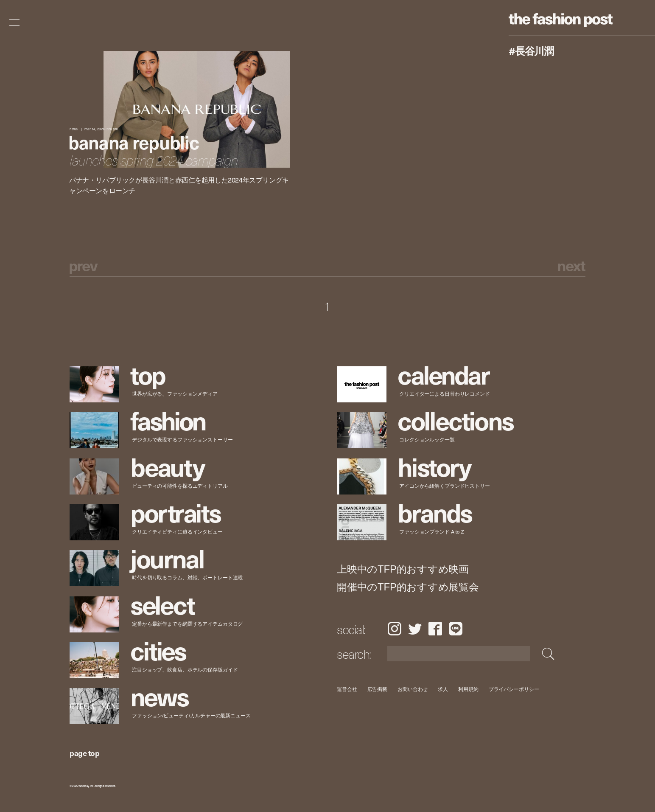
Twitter (415, 629)
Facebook (435, 629)
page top (84, 753)
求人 (443, 689)
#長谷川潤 (531, 51)
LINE (456, 629)
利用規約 (468, 689)
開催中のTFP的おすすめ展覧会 (408, 587)
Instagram (394, 629)
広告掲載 (378, 689)
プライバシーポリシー (514, 689)
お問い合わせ (413, 689)
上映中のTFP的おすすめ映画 (403, 569)
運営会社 (347, 689)
